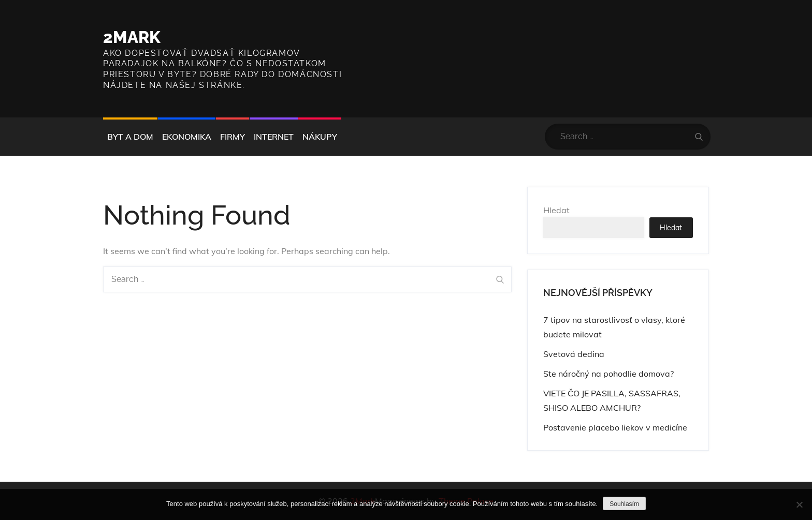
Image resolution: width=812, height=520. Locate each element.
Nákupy (320, 137)
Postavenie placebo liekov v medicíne (615, 427)
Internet (274, 137)
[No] (799, 504)
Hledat (556, 210)
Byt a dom (130, 137)
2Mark (132, 37)
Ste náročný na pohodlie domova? (608, 374)
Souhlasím (624, 504)
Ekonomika (187, 137)
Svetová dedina (574, 354)
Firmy (233, 137)
